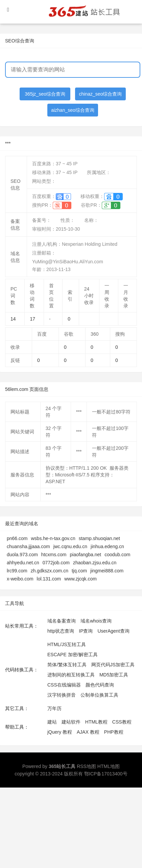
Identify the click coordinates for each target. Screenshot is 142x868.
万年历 (54, 708)
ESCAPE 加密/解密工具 (73, 655)
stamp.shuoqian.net (99, 538)
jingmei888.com (107, 571)
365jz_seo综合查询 (45, 94)
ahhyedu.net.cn (23, 563)
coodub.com (117, 555)
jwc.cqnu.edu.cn (70, 546)
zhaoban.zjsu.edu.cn (95, 563)
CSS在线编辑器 (64, 685)
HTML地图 (109, 766)
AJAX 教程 (88, 732)
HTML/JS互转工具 (67, 644)
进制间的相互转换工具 (71, 675)
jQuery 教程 (60, 732)
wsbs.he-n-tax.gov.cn (53, 538)
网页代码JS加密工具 (113, 665)
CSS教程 (122, 722)
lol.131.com (49, 579)
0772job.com (56, 563)
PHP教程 (114, 732)
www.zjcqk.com (80, 579)
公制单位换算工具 (99, 695)
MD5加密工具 (114, 675)
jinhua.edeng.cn (107, 546)
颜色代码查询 (100, 685)
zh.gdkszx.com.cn (50, 571)
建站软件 (71, 722)
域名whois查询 (96, 621)
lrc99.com (17, 571)
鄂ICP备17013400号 (106, 774)
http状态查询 (61, 631)
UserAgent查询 (113, 631)
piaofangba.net (86, 555)
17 (32, 319)
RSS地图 (86, 766)
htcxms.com (54, 555)
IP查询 (86, 631)
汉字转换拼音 (62, 695)
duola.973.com (22, 555)
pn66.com (17, 538)
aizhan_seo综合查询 (73, 110)
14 (13, 319)
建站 (52, 722)
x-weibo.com (20, 579)
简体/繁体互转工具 (67, 665)
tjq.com (79, 571)
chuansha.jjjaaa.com (28, 546)
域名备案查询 (62, 621)
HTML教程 (96, 722)
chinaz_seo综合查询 (101, 94)
